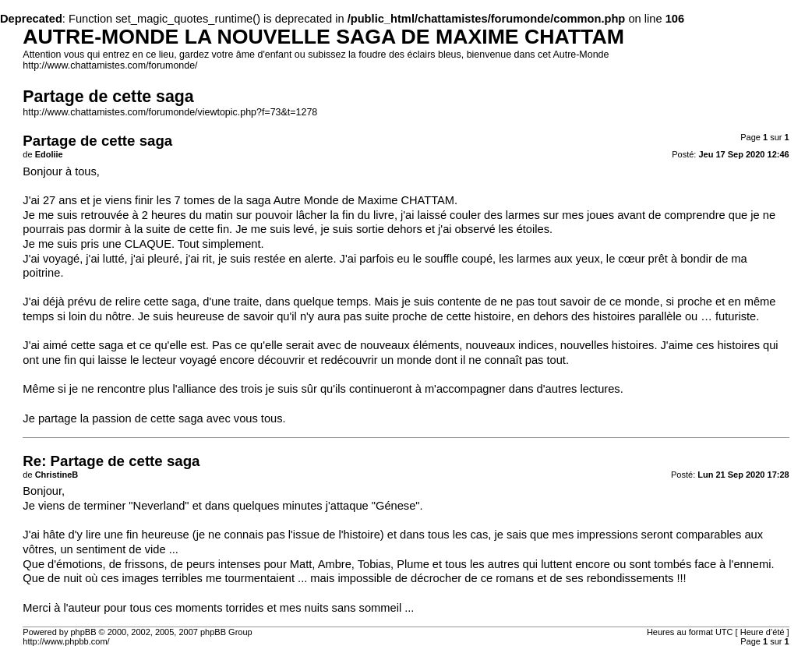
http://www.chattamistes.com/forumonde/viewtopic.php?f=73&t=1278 (170, 112)
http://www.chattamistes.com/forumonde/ (110, 65)
